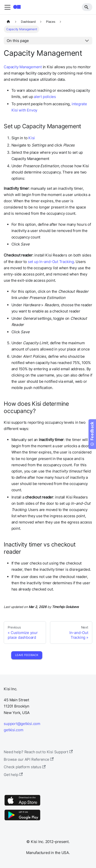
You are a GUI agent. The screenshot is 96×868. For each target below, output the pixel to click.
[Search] (87, 7)
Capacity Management (23, 67)
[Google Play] (22, 820)
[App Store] (22, 805)
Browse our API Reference (29, 759)
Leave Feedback (27, 655)
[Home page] (8, 22)
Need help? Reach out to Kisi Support (38, 752)
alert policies (45, 97)
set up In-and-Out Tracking (51, 262)
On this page (18, 41)
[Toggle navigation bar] (7, 7)
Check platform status (25, 767)
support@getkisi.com (22, 724)
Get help (13, 775)
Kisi (32, 138)
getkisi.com (13, 730)
